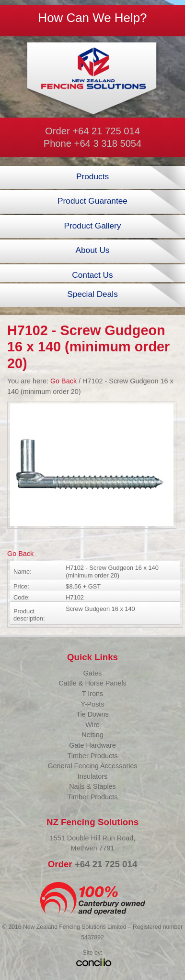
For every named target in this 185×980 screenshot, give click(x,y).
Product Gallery (93, 226)
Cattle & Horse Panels (92, 683)
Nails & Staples (92, 786)
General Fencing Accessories (92, 766)
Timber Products (92, 756)
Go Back (64, 381)
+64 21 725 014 (106, 131)
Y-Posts (92, 704)
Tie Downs (92, 714)
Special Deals (92, 294)
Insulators (92, 776)
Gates (92, 673)
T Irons (93, 694)
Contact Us (92, 275)
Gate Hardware (92, 745)
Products (92, 176)
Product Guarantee (92, 201)
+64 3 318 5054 (108, 143)
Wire (92, 725)
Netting (92, 735)
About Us (92, 250)
